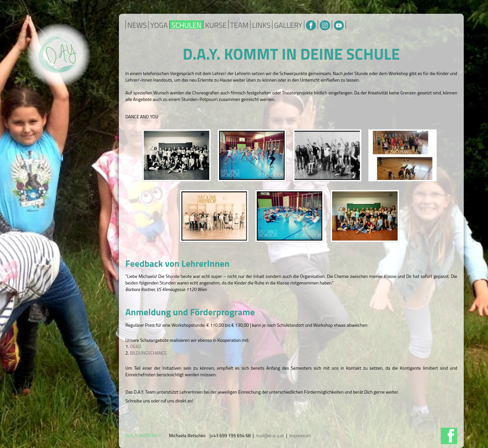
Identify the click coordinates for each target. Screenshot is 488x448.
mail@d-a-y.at (270, 435)
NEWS (137, 25)
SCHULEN (186, 25)
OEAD (136, 346)
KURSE (216, 25)
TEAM (239, 25)
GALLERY (288, 25)
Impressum (300, 435)
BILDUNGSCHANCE (149, 353)
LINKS (261, 25)
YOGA (159, 25)
